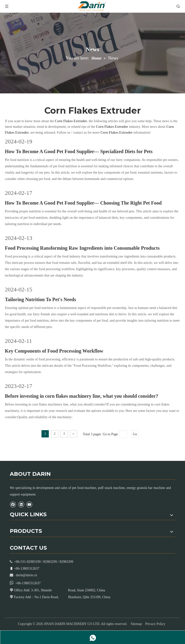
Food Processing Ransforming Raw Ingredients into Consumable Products (82, 248)
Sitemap (136, 624)
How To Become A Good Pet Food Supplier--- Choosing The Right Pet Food (83, 203)
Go (135, 434)
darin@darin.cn (26, 575)
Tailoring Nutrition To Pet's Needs (41, 299)
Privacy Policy (155, 624)
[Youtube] (29, 504)
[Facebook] (13, 504)
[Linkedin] (21, 504)
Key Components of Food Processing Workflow (54, 351)
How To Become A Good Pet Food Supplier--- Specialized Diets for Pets (79, 151)
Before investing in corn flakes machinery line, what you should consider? (82, 396)
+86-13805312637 (28, 583)
